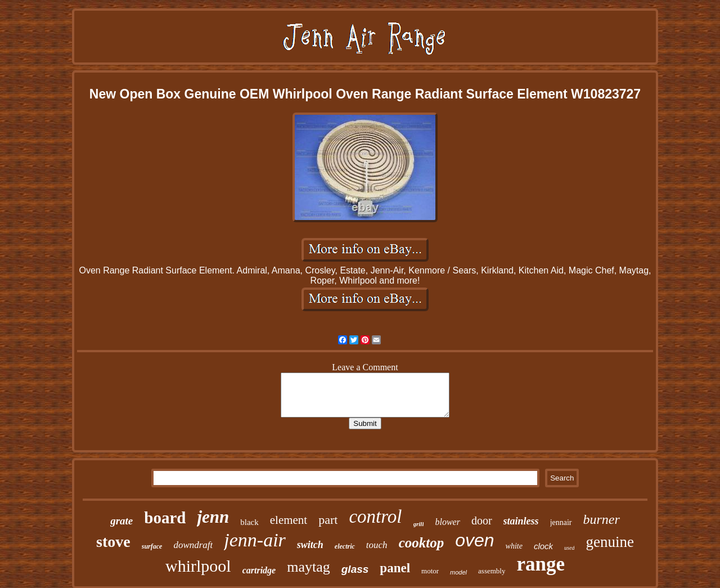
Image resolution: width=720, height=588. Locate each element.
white (514, 546)
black (249, 522)
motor (430, 571)
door (482, 520)
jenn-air (255, 540)
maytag (309, 567)
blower (447, 522)
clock (543, 546)
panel (395, 568)
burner (602, 519)
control (375, 517)
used (569, 548)
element (289, 520)
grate (121, 521)
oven (474, 540)
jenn (213, 517)
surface (152, 546)
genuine (609, 542)
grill (419, 524)
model (458, 572)
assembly (492, 571)
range (541, 564)
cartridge (259, 570)
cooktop (422, 543)
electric (345, 546)
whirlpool (198, 566)
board (165, 518)
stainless (521, 521)
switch (310, 545)
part (328, 520)
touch (377, 545)
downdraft (193, 545)
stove (113, 542)
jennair (561, 522)
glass (355, 569)
